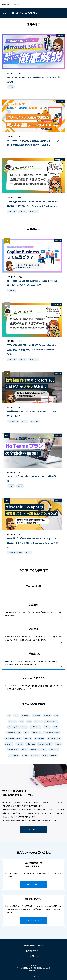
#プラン (11, 87)
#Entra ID (38, 721)
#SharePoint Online (45, 744)
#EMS (29, 721)
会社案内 (32, 956)
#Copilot (11, 291)
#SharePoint (31, 744)
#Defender (12, 211)
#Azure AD (36, 716)
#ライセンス (35, 421)
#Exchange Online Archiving (18, 727)
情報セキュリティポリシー (32, 946)
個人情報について (32, 951)
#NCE (26, 733)
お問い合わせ (32, 920)
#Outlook (28, 738)
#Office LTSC (36, 733)
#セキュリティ (34, 211)
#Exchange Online (51, 721)
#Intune (47, 727)
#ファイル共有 (14, 755)
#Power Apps (40, 738)
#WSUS (24, 750)
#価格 (45, 755)
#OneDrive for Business (52, 733)
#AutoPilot (25, 716)
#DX (21, 721)
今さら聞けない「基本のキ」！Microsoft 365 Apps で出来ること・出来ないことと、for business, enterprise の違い (32, 543)
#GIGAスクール (13, 421)
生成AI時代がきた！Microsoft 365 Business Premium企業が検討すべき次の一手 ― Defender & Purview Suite (32, 349)
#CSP (56, 716)
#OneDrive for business (13, 738)
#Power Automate (54, 738)
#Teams (11, 486)
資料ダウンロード (32, 884)
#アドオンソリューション (38, 750)
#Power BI (9, 744)
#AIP (16, 716)
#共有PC (54, 755)
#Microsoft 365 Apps (15, 553)
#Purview (23, 211)
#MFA (55, 727)
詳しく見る (32, 829)
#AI (9, 716)
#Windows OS (13, 750)
